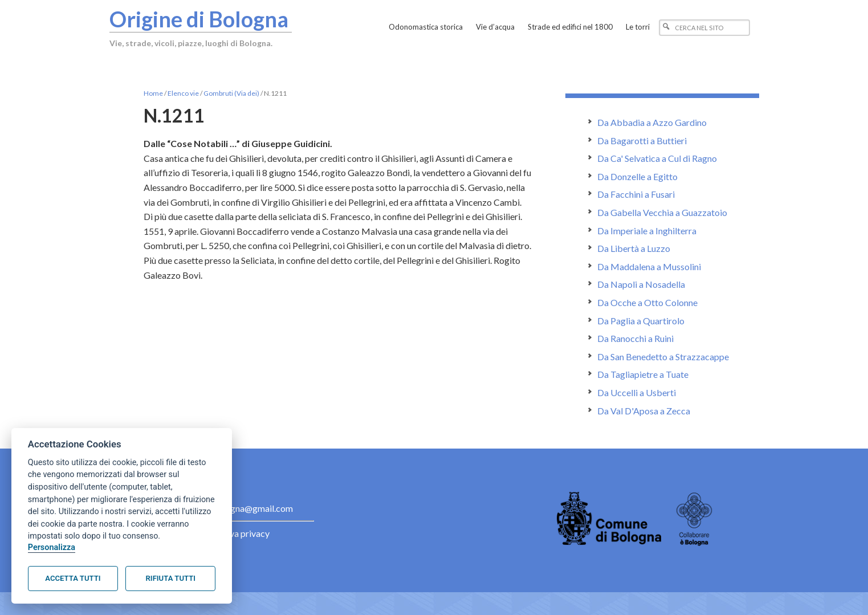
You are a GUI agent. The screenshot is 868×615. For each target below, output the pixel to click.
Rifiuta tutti (171, 578)
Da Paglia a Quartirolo (641, 321)
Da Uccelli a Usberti (637, 392)
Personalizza (52, 547)
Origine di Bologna (199, 19)
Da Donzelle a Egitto (637, 176)
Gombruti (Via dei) (231, 93)
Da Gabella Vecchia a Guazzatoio (662, 212)
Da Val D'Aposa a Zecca (644, 411)
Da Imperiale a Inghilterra (647, 231)
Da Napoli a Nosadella (641, 284)
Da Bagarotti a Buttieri (642, 140)
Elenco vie (183, 93)
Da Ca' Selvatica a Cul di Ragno (657, 158)
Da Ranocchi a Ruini (635, 338)
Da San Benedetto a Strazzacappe (663, 357)
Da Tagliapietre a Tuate (643, 374)
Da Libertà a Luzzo (634, 248)
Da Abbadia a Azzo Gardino (652, 122)
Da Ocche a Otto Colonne (647, 302)
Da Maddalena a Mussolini (649, 266)
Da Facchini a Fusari (636, 194)
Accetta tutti (73, 578)
